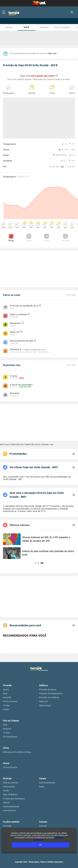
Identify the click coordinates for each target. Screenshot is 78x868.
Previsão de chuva (48, 690)
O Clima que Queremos (14, 799)
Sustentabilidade (11, 807)
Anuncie (43, 826)
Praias (6, 709)
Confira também (11, 822)
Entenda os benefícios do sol (34, 350)
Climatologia (45, 705)
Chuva (29, 238)
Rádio (42, 787)
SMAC (22, 378)
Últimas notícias (11, 783)
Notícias (7, 779)
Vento (47, 238)
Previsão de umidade (49, 697)
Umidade (66, 238)
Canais (43, 779)
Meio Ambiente (10, 795)
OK (40, 845)
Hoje (26, 27)
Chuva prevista (10, 767)
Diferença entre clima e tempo (17, 752)
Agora (9, 27)
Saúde (6, 791)
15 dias (6, 705)
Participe (7, 826)
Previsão (7, 685)
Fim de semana (62, 27)
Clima (6, 748)
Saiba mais (52, 53)
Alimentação (9, 787)
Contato (43, 822)
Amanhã (44, 27)
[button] (35, 563)
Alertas (6, 803)
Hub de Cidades (11, 721)
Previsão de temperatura (51, 693)
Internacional (9, 810)
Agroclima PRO (25, 387)
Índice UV (44, 701)
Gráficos (43, 685)
